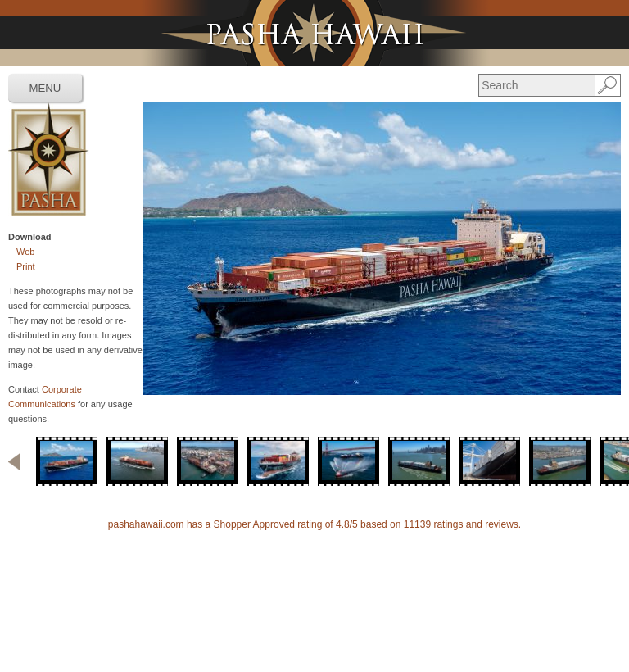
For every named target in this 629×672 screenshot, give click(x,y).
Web (25, 252)
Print (26, 266)
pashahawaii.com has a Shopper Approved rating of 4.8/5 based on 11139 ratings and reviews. (314, 524)
